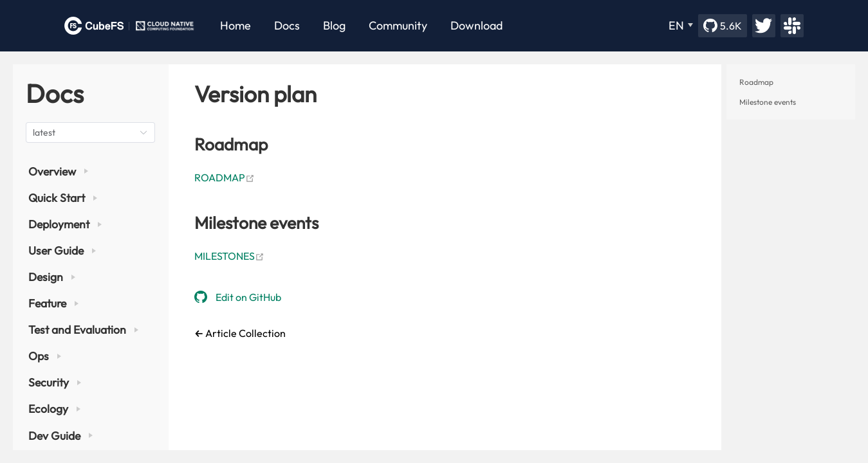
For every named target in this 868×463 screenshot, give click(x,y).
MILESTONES (229, 256)
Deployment (65, 224)
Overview (58, 171)
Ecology (54, 409)
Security (55, 382)
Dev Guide (60, 436)
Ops (45, 356)
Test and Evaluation (83, 330)
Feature (53, 303)
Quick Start (63, 198)
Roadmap (756, 82)
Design (52, 277)
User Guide (62, 250)
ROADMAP (225, 177)
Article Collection (245, 333)
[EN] (681, 26)
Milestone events (768, 102)
